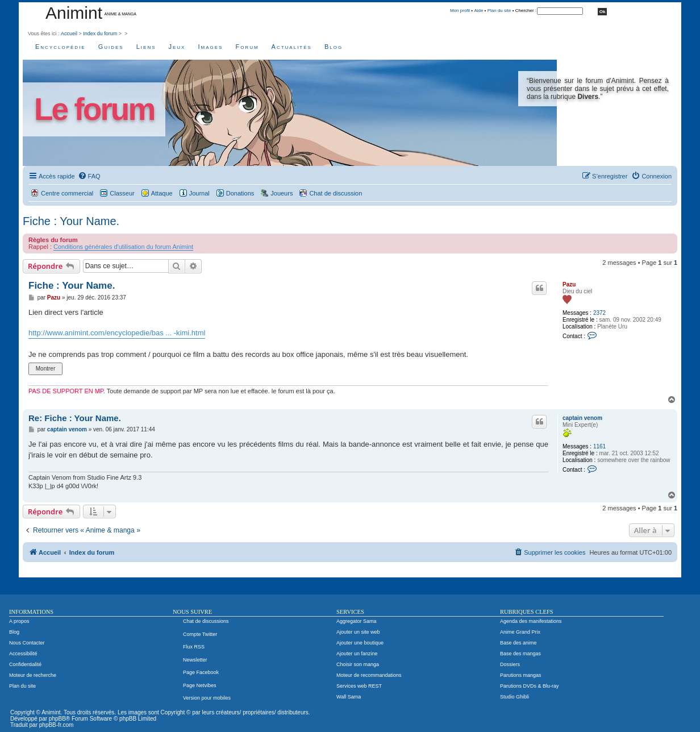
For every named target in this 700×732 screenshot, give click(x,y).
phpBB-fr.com (57, 725)
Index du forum (100, 34)
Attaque (162, 193)
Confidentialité (25, 664)
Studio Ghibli (514, 697)
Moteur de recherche (33, 675)
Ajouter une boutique (360, 643)
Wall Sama (349, 697)
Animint (74, 13)
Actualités (292, 47)
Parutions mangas (521, 675)
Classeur (122, 193)
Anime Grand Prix (520, 632)
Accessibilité (23, 654)
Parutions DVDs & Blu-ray (530, 686)
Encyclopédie (61, 47)
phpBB (57, 719)
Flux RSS (194, 647)
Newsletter (195, 660)
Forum (247, 47)
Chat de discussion (336, 193)
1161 (599, 446)
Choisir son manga (358, 664)
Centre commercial (67, 193)
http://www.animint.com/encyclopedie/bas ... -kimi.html (117, 333)
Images (210, 47)
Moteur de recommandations (369, 675)
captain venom (582, 418)
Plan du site (499, 11)
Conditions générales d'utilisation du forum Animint (123, 247)
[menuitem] (89, 176)
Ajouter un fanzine (357, 654)
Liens (146, 47)
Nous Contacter (27, 643)
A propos (19, 621)
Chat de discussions (206, 621)
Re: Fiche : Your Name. (75, 418)
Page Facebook (201, 672)
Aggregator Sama (357, 621)
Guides (111, 47)
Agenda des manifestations (531, 621)
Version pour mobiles (207, 698)
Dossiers (510, 664)
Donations (240, 193)
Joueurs (282, 193)
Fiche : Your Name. (71, 221)
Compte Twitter (200, 634)
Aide (478, 11)
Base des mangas (520, 654)
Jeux (177, 47)
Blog (334, 47)
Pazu (569, 284)
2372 (599, 313)
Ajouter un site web (358, 632)
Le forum (94, 109)
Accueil (69, 34)
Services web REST (359, 686)
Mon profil (460, 11)
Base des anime (518, 643)
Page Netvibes (200, 685)
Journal (199, 193)
